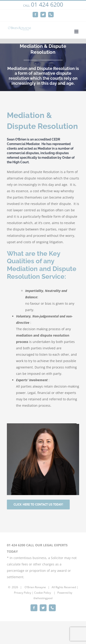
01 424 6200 (47, 4)
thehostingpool (43, 598)
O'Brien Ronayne (35, 587)
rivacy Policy (23, 593)
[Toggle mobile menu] (77, 32)
